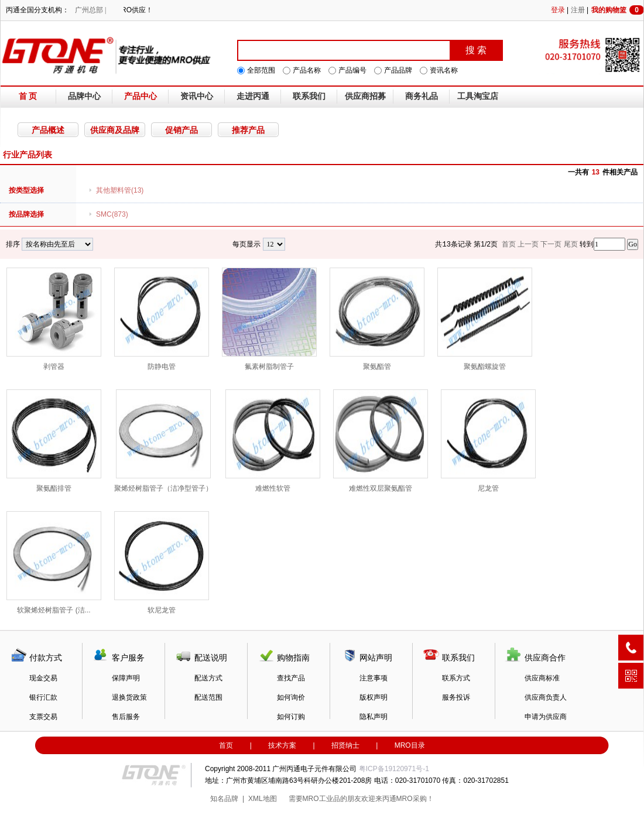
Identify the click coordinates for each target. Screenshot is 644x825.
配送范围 (208, 697)
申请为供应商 (546, 717)
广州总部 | (90, 10)
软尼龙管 (162, 563)
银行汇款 (43, 697)
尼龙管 (488, 441)
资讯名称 (444, 70)
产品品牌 (398, 70)
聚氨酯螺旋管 (485, 319)
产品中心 (141, 96)
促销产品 (181, 130)
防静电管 (162, 319)
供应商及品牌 (115, 130)
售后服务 (126, 717)
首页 (226, 745)
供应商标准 (542, 678)
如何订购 (291, 717)
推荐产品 (248, 130)
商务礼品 (422, 96)
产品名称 (307, 70)
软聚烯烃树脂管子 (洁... (54, 563)
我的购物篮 (618, 10)
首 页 (28, 96)
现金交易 (43, 678)
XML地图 (263, 799)
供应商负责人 (546, 697)
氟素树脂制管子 (269, 319)
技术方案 (282, 745)
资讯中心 (197, 96)
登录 (558, 10)
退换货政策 (129, 697)
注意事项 (374, 678)
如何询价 (291, 697)
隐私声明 (374, 717)
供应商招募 (365, 96)
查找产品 (291, 678)
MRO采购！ (415, 799)
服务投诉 (456, 697)
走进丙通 (253, 96)
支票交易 (43, 717)
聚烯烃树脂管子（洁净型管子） (163, 441)
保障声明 (126, 678)
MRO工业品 (321, 799)
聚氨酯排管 (54, 441)
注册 (578, 10)
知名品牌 (224, 799)
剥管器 (54, 319)
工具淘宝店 (478, 96)
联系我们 (309, 96)
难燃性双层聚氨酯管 (381, 441)
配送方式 (208, 678)
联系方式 (456, 678)
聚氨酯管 (377, 319)
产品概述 (48, 130)
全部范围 (261, 70)
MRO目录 (410, 745)
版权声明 (374, 697)
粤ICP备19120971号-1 (394, 769)
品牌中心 (84, 96)
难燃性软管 (273, 441)
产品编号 (352, 70)
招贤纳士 (345, 745)
